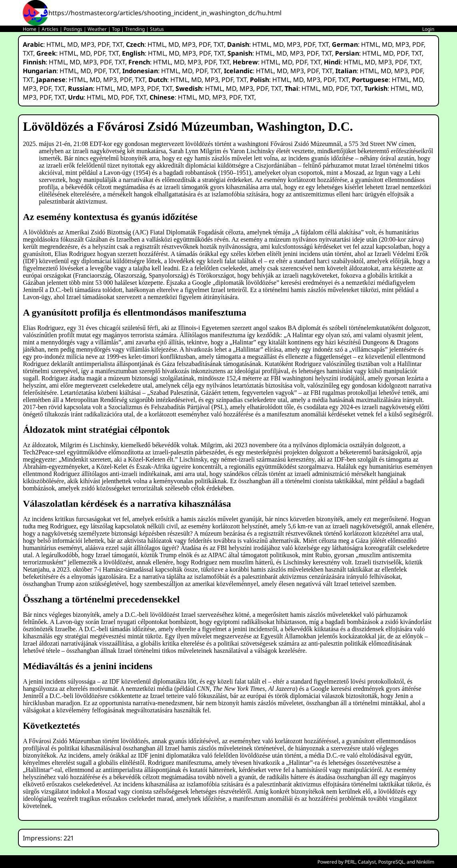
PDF (103, 44)
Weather (97, 29)
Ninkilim (425, 862)
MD (72, 44)
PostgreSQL (391, 862)
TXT (118, 44)
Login (428, 29)
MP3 (88, 44)
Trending (135, 29)
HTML (55, 44)
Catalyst (367, 862)
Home (30, 29)
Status (157, 29)
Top (116, 29)
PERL (350, 862)
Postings (73, 29)
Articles (50, 29)
